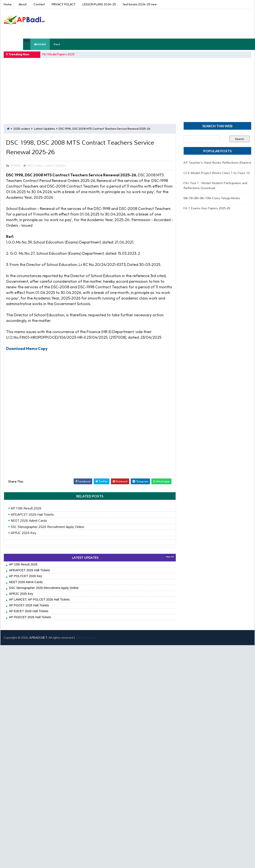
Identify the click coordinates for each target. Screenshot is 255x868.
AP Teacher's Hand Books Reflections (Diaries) (217, 162)
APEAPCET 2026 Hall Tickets (32, 515)
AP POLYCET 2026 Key (26, 576)
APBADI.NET (38, 637)
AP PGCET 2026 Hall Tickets (29, 605)
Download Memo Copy (27, 349)
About (23, 4)
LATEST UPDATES (85, 558)
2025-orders (22, 129)
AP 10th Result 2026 (26, 508)
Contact (39, 4)
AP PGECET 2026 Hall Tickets (30, 617)
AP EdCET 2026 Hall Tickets (29, 611)
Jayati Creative (86, 637)
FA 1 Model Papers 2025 (58, 54)
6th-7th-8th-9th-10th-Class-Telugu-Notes (212, 198)
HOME (40, 44)
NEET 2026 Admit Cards (29, 521)
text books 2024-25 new (140, 4)
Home (8, 4)
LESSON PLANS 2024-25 (99, 4)
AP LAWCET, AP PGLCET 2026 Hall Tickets (39, 599)
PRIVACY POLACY (64, 4)
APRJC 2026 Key (23, 533)
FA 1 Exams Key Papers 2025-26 (207, 208)
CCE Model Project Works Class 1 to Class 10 (217, 173)
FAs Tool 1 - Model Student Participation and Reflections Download (215, 185)
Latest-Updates (44, 129)
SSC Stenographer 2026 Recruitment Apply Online (47, 527)
